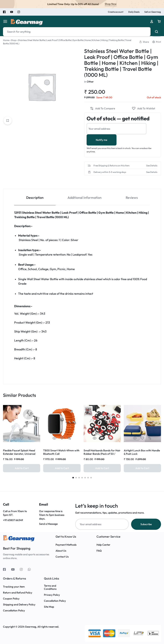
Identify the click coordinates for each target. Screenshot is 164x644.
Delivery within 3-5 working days (110, 172)
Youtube (12, 12)
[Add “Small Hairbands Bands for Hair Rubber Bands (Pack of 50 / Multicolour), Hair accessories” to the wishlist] (102, 438)
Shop (13, 40)
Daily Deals (134, 12)
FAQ (99, 551)
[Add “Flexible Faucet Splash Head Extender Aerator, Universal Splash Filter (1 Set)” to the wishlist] (22, 438)
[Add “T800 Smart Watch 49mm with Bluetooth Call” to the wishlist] (62, 438)
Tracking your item (14, 587)
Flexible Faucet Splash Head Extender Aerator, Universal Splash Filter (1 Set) (19, 454)
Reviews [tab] (132, 198)
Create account (116, 12)
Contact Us (62, 557)
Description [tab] (35, 198)
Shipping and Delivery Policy (19, 605)
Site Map (49, 607)
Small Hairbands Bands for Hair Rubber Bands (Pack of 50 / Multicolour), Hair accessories (102, 454)
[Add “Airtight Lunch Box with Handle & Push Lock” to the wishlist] (142, 438)
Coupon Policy (12, 599)
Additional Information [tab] (85, 198)
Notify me (101, 140)
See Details (152, 166)
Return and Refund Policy (18, 593)
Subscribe (146, 524)
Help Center (103, 545)
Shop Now (111, 4)
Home (6, 40)
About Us (61, 551)
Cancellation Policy (14, 611)
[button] (144, 42)
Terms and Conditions (50, 587)
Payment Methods (66, 545)
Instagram (19, 12)
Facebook (4, 12)
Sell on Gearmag (153, 12)
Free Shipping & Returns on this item (111, 166)
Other (90, 82)
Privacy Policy (52, 595)
